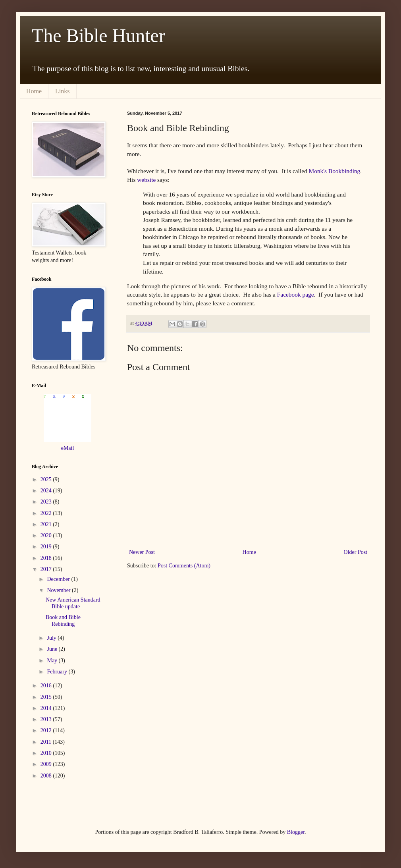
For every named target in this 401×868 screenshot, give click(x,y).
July (52, 638)
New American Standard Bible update (73, 603)
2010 (47, 753)
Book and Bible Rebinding (63, 621)
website (146, 180)
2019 (47, 547)
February (58, 672)
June (53, 649)
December (59, 579)
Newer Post (142, 552)
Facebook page (296, 294)
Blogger (296, 832)
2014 (47, 708)
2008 (47, 776)
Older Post (356, 552)
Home (34, 91)
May (53, 661)
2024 (47, 491)
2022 (47, 513)
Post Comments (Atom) (184, 566)
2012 (47, 730)
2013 (47, 719)
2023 (47, 502)
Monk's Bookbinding (335, 171)
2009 (47, 764)
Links (62, 91)
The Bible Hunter (98, 36)
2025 (47, 479)
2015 (47, 697)
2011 (47, 742)
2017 (47, 569)
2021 (47, 524)
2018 (47, 558)
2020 (47, 535)
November (59, 590)
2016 (47, 686)
